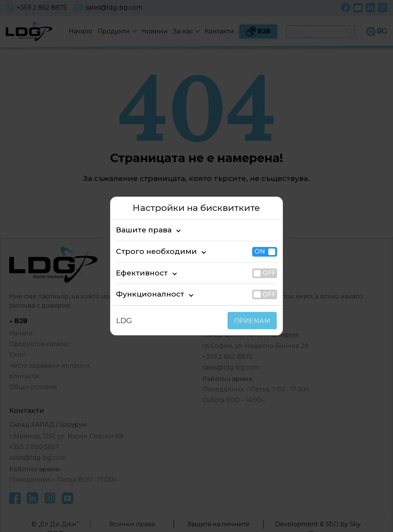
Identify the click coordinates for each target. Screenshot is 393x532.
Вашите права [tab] (140, 230)
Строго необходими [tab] (149, 251)
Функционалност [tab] (144, 294)
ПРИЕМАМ (254, 321)
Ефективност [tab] (138, 273)
